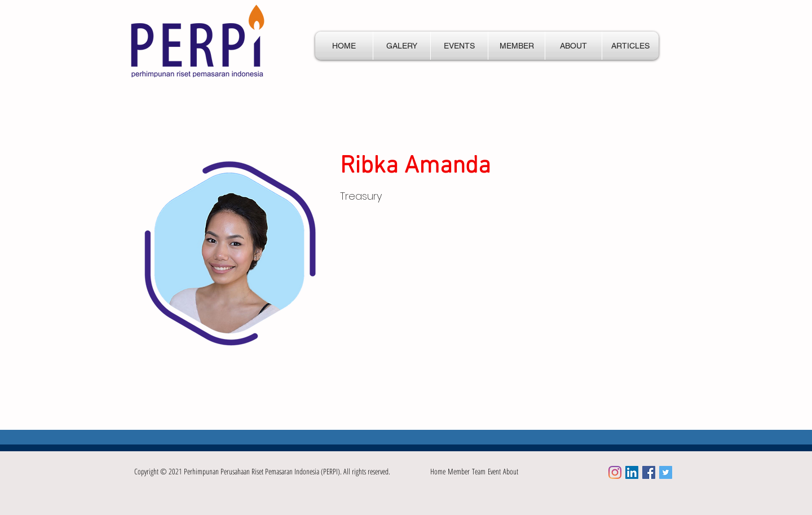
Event (495, 471)
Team (480, 471)
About (511, 471)
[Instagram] (615, 472)
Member (460, 471)
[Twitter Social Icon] (666, 472)
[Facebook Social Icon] (649, 472)
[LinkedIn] (632, 472)
